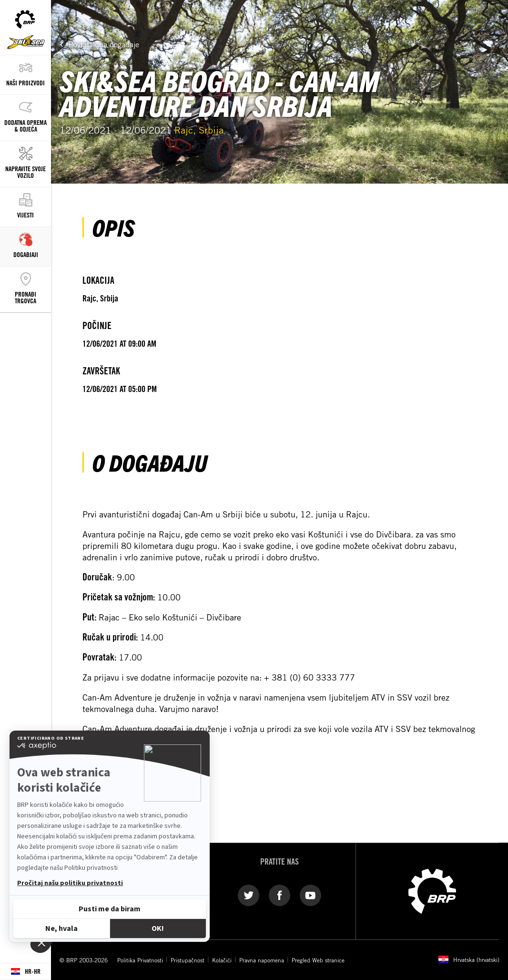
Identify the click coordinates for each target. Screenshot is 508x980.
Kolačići (222, 960)
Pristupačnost (188, 960)
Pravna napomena (262, 960)
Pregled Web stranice (318, 960)
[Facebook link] (279, 895)
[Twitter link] (249, 895)
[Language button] (25, 972)
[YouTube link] (310, 895)
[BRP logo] (432, 890)
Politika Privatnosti (140, 960)
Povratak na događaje (104, 44)
